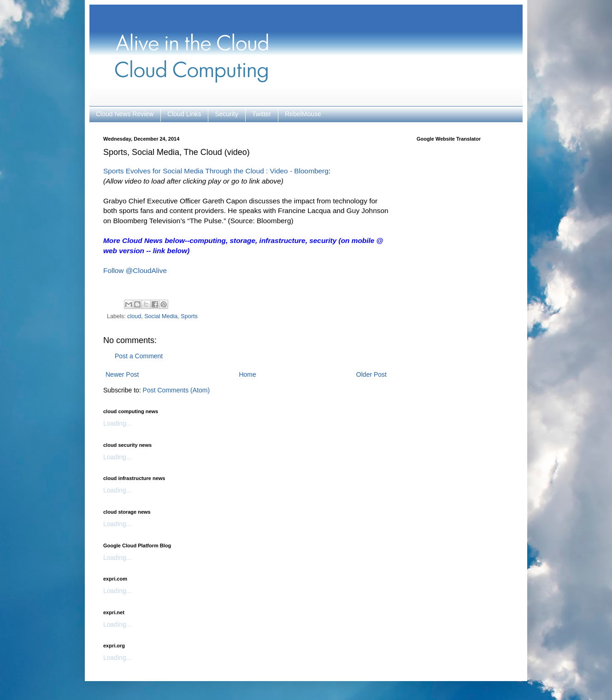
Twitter (262, 114)
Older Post (371, 374)
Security (227, 114)
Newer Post (122, 374)
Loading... (118, 423)
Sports (189, 316)
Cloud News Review (125, 114)
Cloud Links (184, 114)
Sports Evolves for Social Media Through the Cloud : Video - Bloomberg (216, 171)
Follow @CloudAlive (135, 270)
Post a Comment (139, 356)
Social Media (161, 316)
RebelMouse (303, 114)
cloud (134, 316)
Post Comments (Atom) (176, 390)
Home (247, 374)
